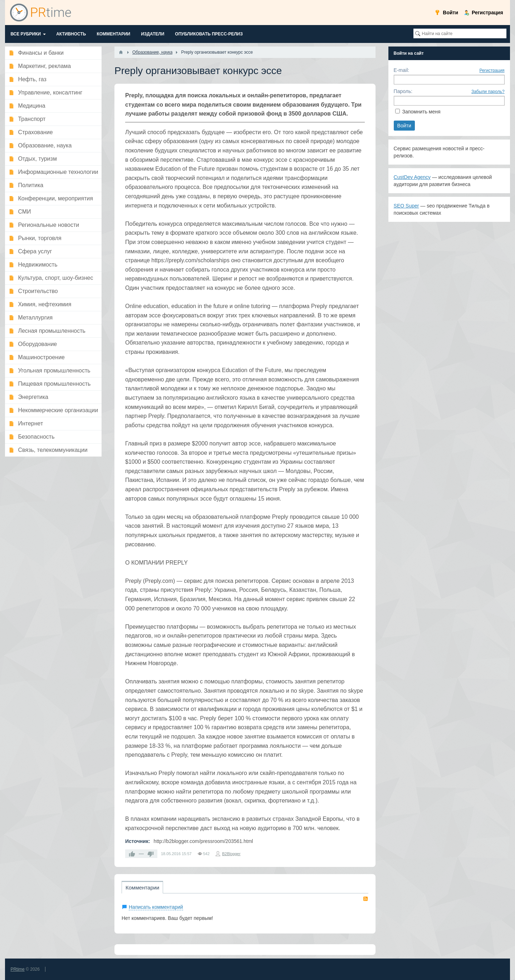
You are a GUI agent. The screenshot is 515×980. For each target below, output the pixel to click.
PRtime (17, 969)
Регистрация (492, 70)
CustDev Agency (412, 177)
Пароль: (403, 91)
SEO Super (406, 206)
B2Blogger (231, 854)
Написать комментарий (156, 907)
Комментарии (142, 888)
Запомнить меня (421, 112)
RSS (366, 899)
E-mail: (402, 70)
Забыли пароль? (488, 92)
